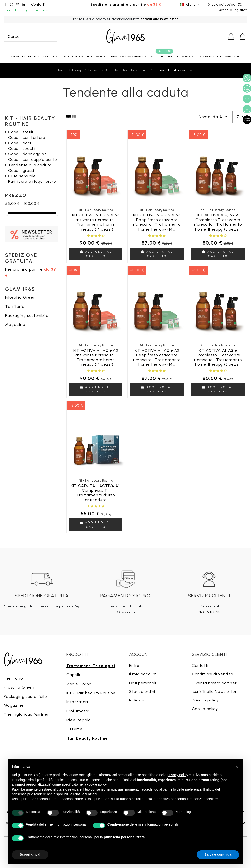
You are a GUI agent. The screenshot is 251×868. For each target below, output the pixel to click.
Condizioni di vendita (213, 674)
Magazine (15, 325)
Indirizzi (137, 700)
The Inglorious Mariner (26, 714)
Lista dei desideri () (225, 5)
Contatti (38, 5)
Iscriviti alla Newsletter (214, 692)
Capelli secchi (22, 148)
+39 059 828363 (209, 612)
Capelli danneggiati (27, 154)
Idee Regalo (79, 720)
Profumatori (79, 711)
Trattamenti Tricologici (91, 666)
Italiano (190, 5)
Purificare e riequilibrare (32, 181)
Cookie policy (205, 709)
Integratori (77, 702)
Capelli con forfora (27, 137)
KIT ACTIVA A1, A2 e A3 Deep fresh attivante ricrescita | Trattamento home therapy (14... (157, 357)
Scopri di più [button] (30, 854)
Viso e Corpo (79, 684)
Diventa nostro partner (214, 683)
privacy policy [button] (178, 775)
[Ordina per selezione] (213, 117)
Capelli (73, 675)
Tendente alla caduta (30, 165)
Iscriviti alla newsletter (159, 19)
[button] (128, 56)
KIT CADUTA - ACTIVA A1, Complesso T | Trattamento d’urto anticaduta (96, 493)
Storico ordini (142, 692)
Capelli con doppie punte (33, 160)
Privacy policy (205, 700)
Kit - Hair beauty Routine (91, 693)
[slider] (7, 213)
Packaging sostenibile (27, 315)
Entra (134, 665)
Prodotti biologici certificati (27, 10)
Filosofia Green (20, 297)
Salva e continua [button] (218, 854)
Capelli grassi (21, 171)
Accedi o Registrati (233, 10)
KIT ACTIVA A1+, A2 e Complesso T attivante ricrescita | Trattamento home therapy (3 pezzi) (218, 222)
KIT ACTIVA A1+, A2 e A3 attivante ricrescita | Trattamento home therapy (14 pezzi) (96, 222)
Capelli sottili (21, 132)
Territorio (15, 306)
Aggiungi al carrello (96, 254)
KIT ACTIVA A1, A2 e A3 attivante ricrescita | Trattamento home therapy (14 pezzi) (96, 357)
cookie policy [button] (97, 784)
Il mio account (143, 674)
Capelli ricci (19, 143)
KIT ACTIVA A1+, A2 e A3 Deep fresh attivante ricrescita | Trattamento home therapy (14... (157, 222)
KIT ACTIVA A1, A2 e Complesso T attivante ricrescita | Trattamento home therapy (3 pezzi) (218, 357)
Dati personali (143, 683)
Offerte (75, 729)
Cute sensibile (22, 176)
